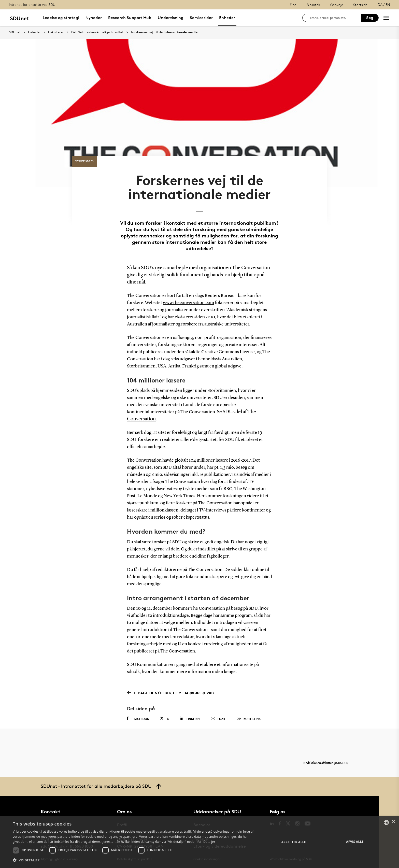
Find (293, 5)
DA (380, 4)
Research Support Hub (130, 18)
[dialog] (199, 842)
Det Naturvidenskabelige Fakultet (97, 32)
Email (218, 719)
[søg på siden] (334, 18)
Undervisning (171, 18)
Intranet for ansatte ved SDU (32, 4)
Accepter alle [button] (294, 842)
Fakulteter (56, 32)
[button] (133, 860)
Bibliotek (313, 5)
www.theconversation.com (188, 303)
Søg (370, 18)
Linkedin (190, 718)
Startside (360, 5)
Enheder (227, 18)
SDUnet (15, 32)
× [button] (393, 822)
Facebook (138, 719)
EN (388, 4)
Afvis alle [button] (355, 842)
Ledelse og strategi (61, 18)
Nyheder (94, 18)
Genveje (337, 5)
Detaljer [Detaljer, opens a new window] (209, 842)
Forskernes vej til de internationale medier (165, 32)
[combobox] (386, 822)
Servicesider (201, 18)
